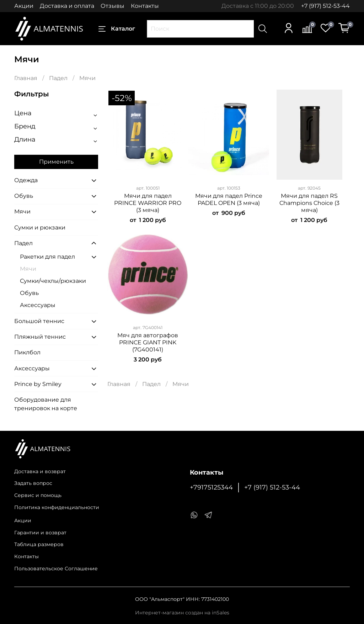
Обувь (24, 196)
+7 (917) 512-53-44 (325, 6)
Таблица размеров (39, 544)
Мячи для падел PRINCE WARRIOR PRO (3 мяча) (148, 203)
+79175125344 (211, 487)
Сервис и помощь (38, 495)
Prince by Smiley (38, 384)
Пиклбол (27, 352)
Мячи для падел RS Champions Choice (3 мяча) (309, 203)
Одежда (26, 180)
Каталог (117, 29)
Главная (26, 78)
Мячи (22, 211)
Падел (58, 78)
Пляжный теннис (40, 337)
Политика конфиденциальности (57, 507)
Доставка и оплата (67, 6)
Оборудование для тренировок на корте (46, 404)
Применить (56, 162)
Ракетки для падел (47, 257)
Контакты (145, 6)
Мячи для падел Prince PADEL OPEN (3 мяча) (229, 199)
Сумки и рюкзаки (40, 228)
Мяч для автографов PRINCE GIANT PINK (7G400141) (148, 342)
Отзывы (113, 6)
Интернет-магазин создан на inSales (182, 613)
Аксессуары (38, 305)
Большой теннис (39, 321)
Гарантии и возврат (40, 533)
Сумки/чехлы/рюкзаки (53, 281)
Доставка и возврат (40, 471)
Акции (24, 6)
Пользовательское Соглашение (56, 569)
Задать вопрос (33, 483)
